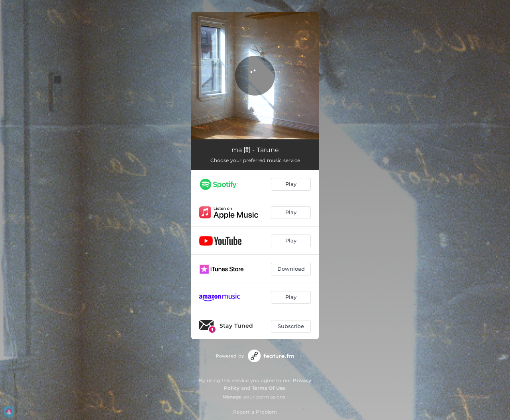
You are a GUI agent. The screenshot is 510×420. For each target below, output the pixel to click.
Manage (232, 397)
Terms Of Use (269, 388)
